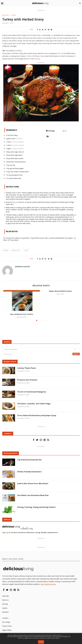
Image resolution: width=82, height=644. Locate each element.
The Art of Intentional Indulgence (32, 392)
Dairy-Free (6, 15)
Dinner (14, 15)
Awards (5, 608)
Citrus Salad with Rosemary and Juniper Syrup (37, 415)
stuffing (37, 59)
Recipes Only (8, 354)
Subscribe (6, 596)
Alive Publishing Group (48, 584)
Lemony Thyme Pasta (26, 368)
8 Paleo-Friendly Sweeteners (29, 472)
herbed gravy (16, 250)
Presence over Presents (27, 380)
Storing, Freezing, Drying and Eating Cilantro (36, 507)
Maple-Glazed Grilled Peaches (60, 291)
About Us (5, 600)
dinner (6, 250)
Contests (5, 618)
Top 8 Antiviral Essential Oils (29, 460)
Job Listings (6, 622)
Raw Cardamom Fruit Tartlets (22, 314)
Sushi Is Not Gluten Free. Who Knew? (33, 483)
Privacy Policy (7, 626)
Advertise (5, 612)
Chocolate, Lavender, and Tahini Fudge (34, 404)
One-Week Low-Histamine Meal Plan (33, 495)
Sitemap (5, 604)
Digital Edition (7, 630)
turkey (26, 250)
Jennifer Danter (23, 267)
